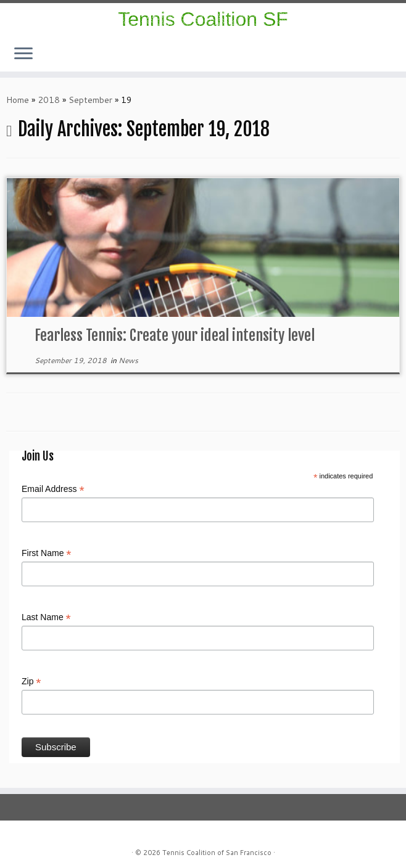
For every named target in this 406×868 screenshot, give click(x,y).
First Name (47, 554)
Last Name (46, 618)
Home (18, 100)
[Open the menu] (23, 54)
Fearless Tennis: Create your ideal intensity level (175, 335)
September (90, 100)
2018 (49, 100)
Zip (31, 682)
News (128, 360)
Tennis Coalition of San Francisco (217, 853)
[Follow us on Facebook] (374, 57)
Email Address (53, 489)
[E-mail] (382, 57)
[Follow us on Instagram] (366, 57)
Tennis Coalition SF (203, 19)
